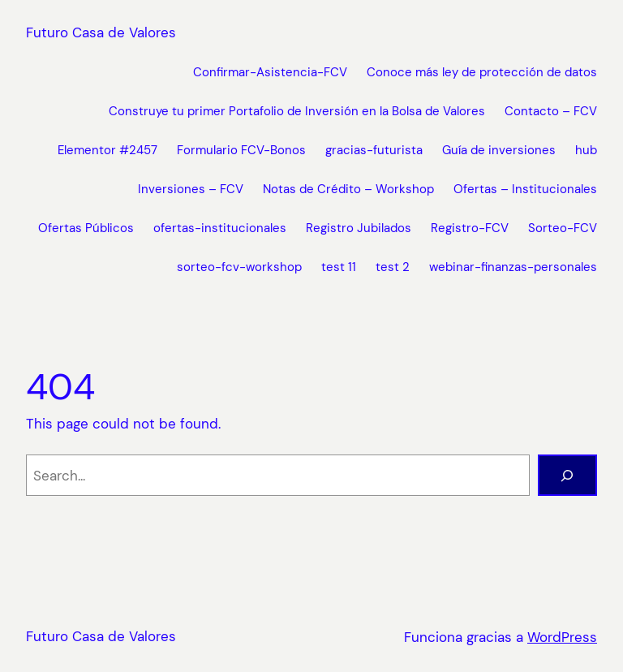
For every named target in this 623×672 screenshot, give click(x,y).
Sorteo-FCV (563, 228)
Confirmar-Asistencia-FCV (270, 72)
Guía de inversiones (499, 150)
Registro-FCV (470, 228)
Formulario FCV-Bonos (241, 150)
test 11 (339, 267)
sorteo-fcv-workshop (239, 267)
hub (586, 150)
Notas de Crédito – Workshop (348, 189)
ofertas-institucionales (220, 228)
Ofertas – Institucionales (525, 189)
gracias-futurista (374, 150)
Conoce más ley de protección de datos (482, 72)
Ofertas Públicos (86, 228)
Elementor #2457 (107, 150)
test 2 (393, 267)
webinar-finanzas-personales (513, 267)
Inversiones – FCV (191, 189)
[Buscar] (567, 475)
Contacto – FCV (551, 111)
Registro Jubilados (359, 228)
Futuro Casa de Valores (101, 32)
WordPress (562, 637)
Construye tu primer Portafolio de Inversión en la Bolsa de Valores (297, 111)
